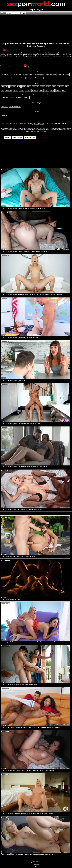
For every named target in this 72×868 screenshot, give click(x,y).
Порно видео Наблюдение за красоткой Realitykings (19, 684)
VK (36, 866)
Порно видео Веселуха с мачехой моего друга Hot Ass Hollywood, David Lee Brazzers (36, 45)
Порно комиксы (36, 863)
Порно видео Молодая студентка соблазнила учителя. (20, 337)
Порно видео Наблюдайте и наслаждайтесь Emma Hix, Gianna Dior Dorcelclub (28, 642)
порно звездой (41, 131)
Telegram (36, 865)
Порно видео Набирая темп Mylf (12, 599)
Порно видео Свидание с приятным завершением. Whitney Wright (24, 467)
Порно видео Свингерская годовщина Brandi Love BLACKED (22, 509)
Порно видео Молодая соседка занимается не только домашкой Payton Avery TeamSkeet (32, 295)
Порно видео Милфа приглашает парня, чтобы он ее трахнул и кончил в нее (28, 854)
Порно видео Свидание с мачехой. (13, 380)
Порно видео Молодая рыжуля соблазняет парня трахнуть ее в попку (25, 251)
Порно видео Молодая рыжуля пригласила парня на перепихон (23, 208)
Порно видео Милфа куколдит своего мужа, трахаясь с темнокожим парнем (27, 770)
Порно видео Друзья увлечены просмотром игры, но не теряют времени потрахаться (31, 727)
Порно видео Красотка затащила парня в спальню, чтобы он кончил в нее (27, 813)
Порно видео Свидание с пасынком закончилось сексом (21, 424)
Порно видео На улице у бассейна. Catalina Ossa (18, 556)
